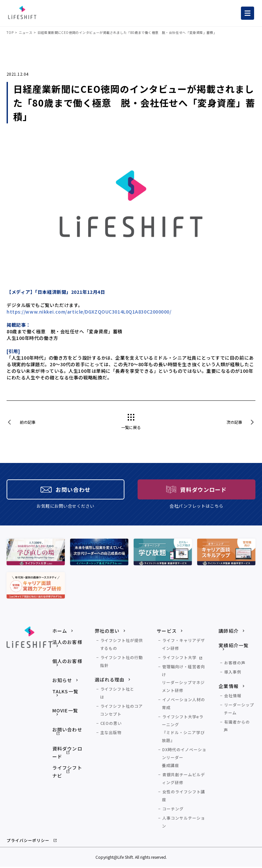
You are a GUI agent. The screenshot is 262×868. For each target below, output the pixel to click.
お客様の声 (235, 664)
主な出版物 (111, 734)
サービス (167, 632)
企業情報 (228, 687)
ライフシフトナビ (67, 773)
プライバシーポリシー (28, 842)
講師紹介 (228, 632)
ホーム (60, 632)
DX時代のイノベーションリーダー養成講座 (184, 759)
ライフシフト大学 (179, 659)
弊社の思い (107, 632)
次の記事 (234, 422)
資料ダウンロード (67, 754)
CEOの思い (111, 724)
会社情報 (233, 697)
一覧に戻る (131, 427)
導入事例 (233, 673)
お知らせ (62, 681)
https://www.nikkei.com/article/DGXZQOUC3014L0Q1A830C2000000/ (89, 312)
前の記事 (28, 422)
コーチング (173, 810)
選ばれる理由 (110, 681)
